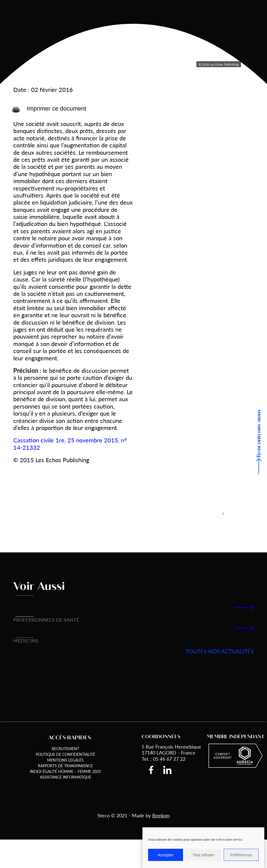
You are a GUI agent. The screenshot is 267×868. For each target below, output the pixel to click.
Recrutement (65, 749)
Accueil (20, 29)
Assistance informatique (66, 777)
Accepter (166, 855)
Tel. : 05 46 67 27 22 (164, 759)
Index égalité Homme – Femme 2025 (65, 771)
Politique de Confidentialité (65, 754)
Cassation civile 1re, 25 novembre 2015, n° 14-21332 (70, 443)
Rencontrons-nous (259, 434)
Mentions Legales (65, 760)
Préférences (241, 855)
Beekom (161, 815)
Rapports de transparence (65, 766)
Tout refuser (203, 855)
